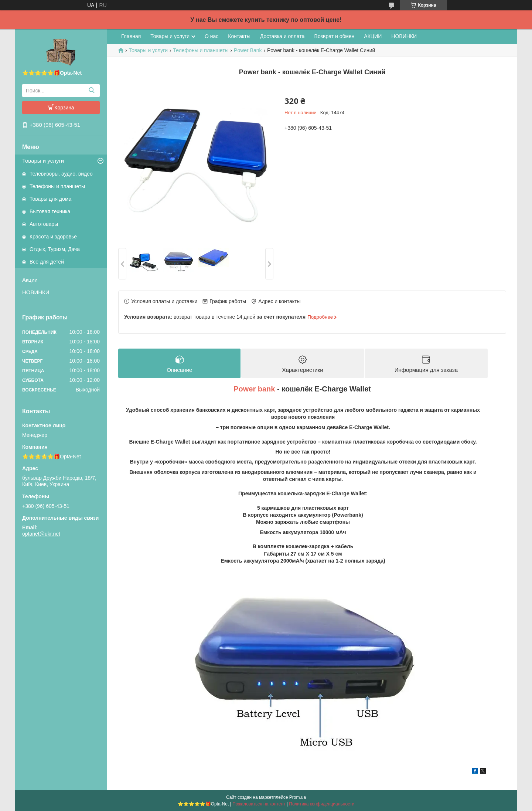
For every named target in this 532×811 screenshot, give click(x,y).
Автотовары (44, 224)
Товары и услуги (43, 161)
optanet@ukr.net (41, 534)
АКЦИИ (373, 36)
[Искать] (91, 91)
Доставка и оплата (282, 36)
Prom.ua (298, 797)
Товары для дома (50, 199)
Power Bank (248, 50)
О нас (212, 36)
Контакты (239, 36)
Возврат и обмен (335, 36)
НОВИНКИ (36, 292)
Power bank (254, 389)
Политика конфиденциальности (322, 804)
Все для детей (47, 262)
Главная (131, 36)
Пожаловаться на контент (259, 804)
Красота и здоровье (53, 237)
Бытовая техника (50, 211)
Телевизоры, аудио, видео (61, 174)
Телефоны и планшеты (57, 186)
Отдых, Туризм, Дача (55, 249)
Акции (30, 280)
